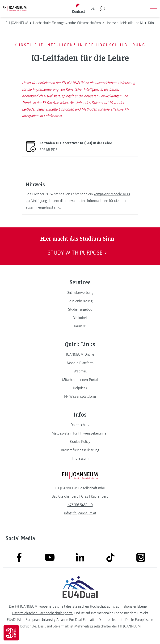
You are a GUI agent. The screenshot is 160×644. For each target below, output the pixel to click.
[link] (80, 293)
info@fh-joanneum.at (80, 513)
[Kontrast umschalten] (79, 9)
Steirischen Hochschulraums (94, 606)
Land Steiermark (57, 626)
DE (93, 9)
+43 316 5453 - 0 (80, 505)
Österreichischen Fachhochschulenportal (43, 613)
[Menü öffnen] (154, 9)
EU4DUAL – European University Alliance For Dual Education (52, 620)
